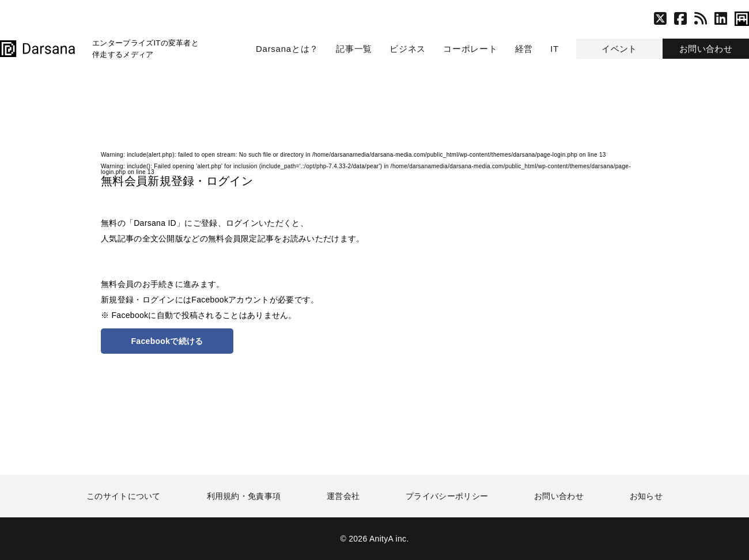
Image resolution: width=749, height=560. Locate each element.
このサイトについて (124, 496)
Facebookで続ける (167, 341)
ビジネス (408, 49)
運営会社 (343, 496)
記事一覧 (354, 49)
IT (555, 49)
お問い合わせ (706, 49)
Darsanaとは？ (287, 49)
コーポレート (470, 49)
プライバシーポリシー (447, 496)
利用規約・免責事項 (244, 496)
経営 (524, 49)
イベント (619, 49)
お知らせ (646, 496)
